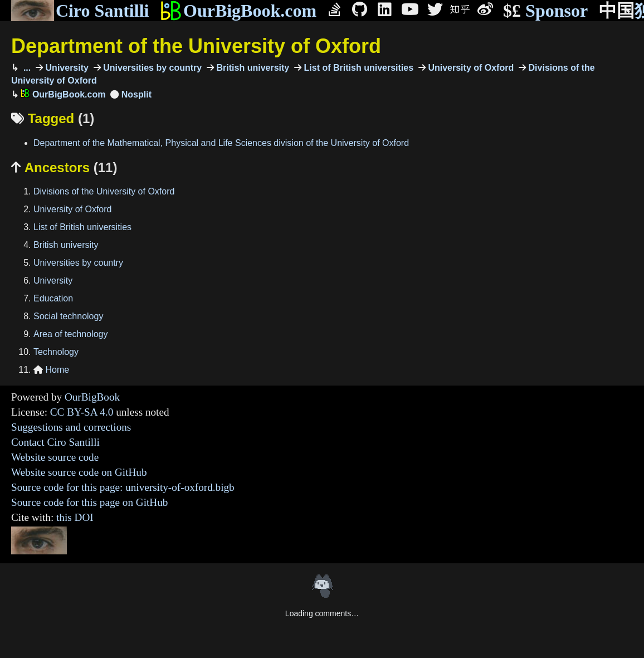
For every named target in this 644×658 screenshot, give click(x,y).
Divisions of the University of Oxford (104, 191)
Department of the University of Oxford (196, 46)
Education (53, 298)
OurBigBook (92, 397)
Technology (56, 352)
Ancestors (64, 167)
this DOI (75, 517)
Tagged (53, 118)
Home (51, 370)
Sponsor (545, 11)
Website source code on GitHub (79, 472)
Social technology (68, 316)
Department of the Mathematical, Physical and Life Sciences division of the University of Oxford (221, 143)
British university (252, 68)
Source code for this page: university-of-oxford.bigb (123, 487)
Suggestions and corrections (71, 427)
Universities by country (151, 68)
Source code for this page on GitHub (89, 502)
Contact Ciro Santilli (55, 442)
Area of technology (70, 334)
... (26, 68)
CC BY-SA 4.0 (82, 412)
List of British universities (357, 68)
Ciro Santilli (80, 11)
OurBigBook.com (238, 11)
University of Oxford (470, 68)
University (66, 68)
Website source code (55, 457)
